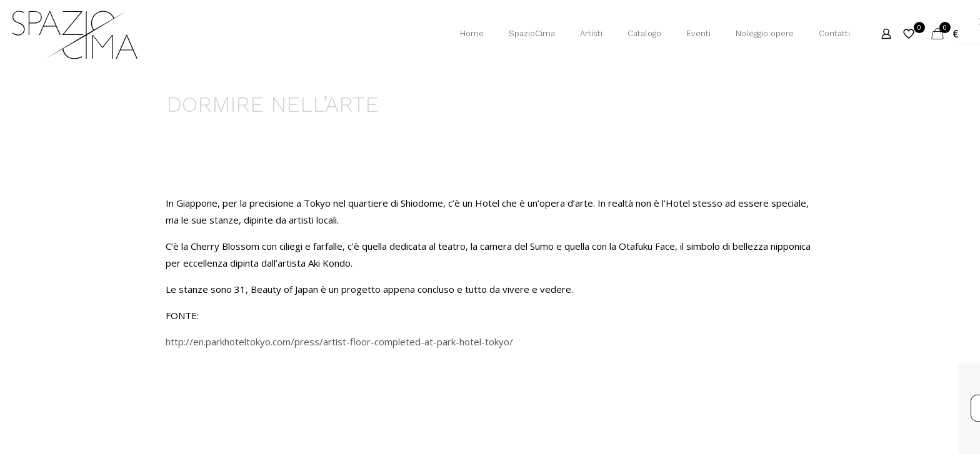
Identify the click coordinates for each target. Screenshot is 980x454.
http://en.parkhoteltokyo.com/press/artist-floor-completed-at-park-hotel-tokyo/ (339, 342)
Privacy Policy (403, 376)
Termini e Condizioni (308, 376)
